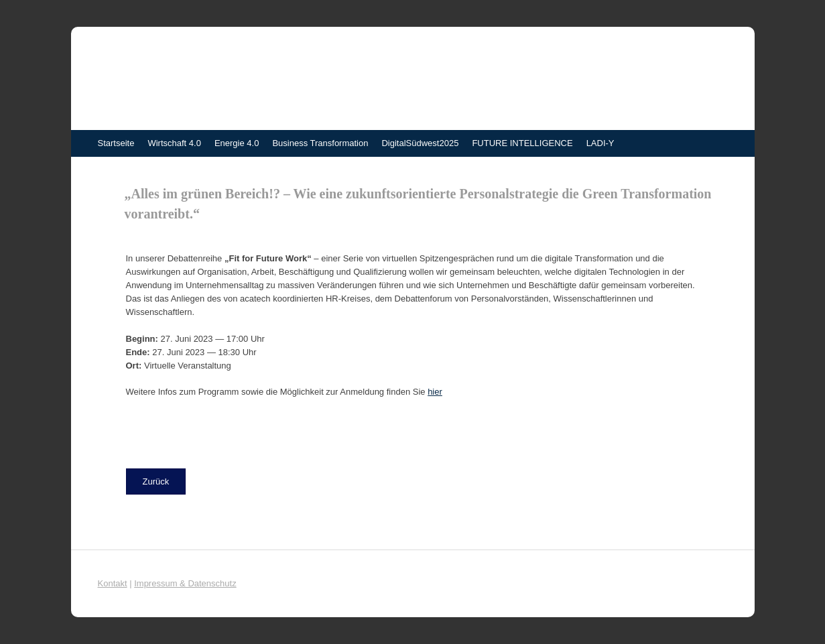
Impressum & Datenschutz (185, 583)
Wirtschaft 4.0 (174, 143)
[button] (156, 481)
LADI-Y (600, 143)
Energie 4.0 (237, 143)
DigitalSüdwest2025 (420, 143)
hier (435, 392)
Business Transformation (320, 143)
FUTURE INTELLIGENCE (522, 143)
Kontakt (113, 583)
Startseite (116, 143)
